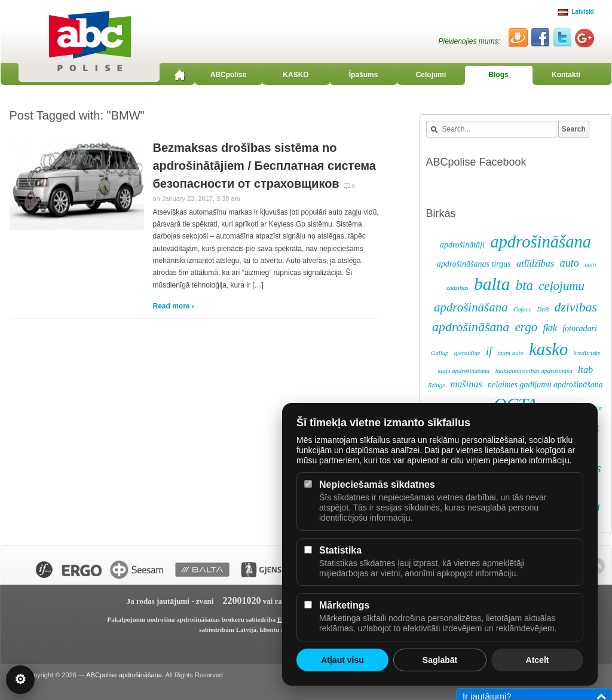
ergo (527, 327)
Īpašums (364, 75)
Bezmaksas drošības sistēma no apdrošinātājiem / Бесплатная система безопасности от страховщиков (264, 166)
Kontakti (566, 75)
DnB (543, 309)
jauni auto (510, 353)
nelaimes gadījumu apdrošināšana (545, 385)
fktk (550, 328)
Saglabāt (440, 660)
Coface (522, 309)
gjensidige (467, 353)
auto (570, 263)
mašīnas (466, 384)
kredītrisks (587, 353)
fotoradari (580, 328)
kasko (548, 349)
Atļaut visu (342, 660)
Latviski (576, 12)
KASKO (296, 75)
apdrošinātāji (462, 245)
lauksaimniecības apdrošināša (534, 371)
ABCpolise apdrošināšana (124, 675)
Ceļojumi (431, 75)
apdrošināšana (541, 242)
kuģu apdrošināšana (464, 371)
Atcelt (538, 660)
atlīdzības (535, 264)
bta (524, 285)
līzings (436, 385)
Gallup (440, 353)
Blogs (498, 75)
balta (492, 284)
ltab (585, 370)
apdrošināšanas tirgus (474, 264)
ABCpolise (229, 75)
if (489, 351)
